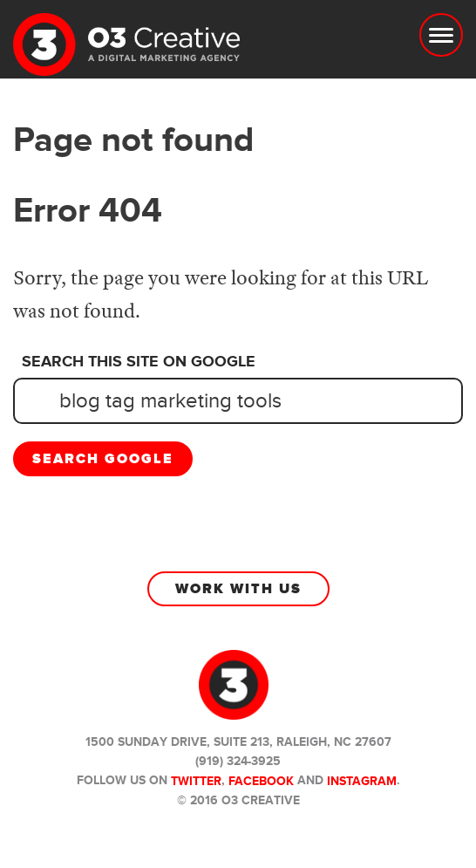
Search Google (103, 459)
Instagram (362, 781)
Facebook (261, 781)
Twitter (196, 781)
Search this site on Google (139, 362)
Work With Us (238, 589)
